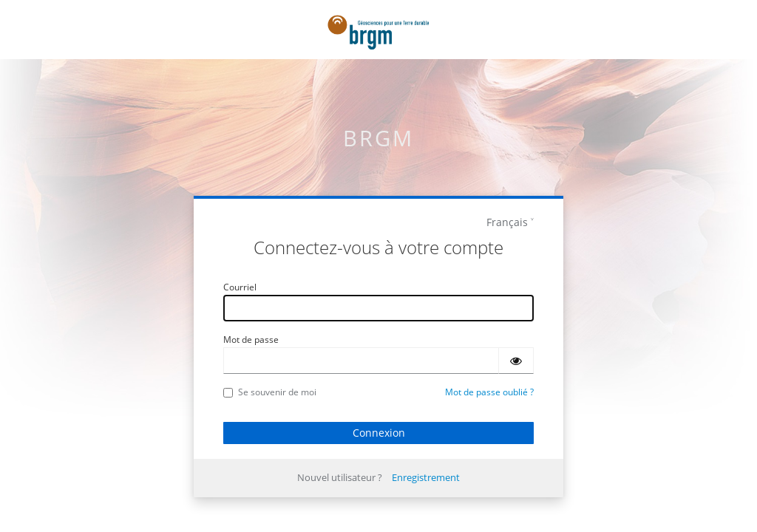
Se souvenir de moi (270, 392)
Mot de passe (251, 340)
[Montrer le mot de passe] (516, 361)
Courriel (240, 287)
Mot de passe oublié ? (489, 392)
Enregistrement (426, 477)
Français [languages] (507, 222)
